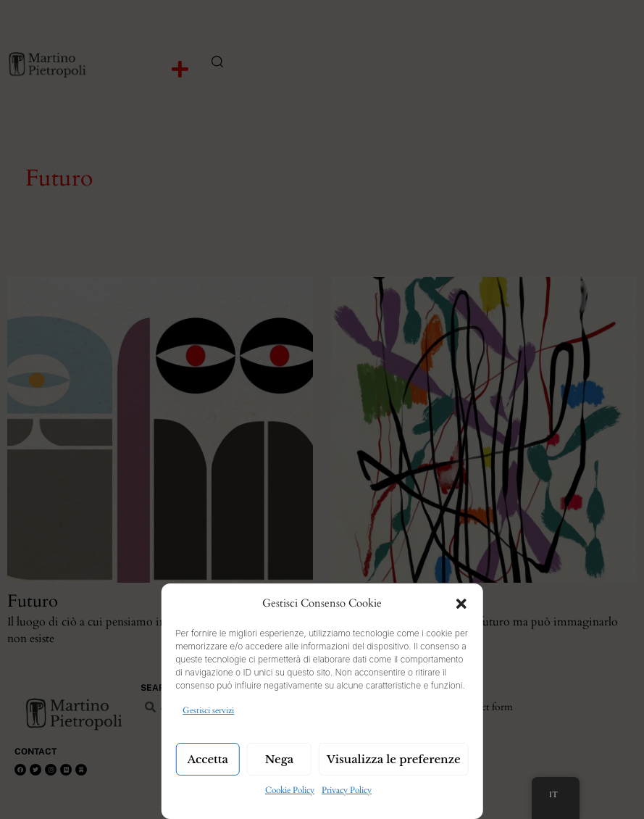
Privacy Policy (347, 790)
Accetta (208, 759)
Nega (280, 759)
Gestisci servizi (208, 710)
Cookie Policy (290, 790)
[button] (461, 604)
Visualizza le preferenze (394, 759)
